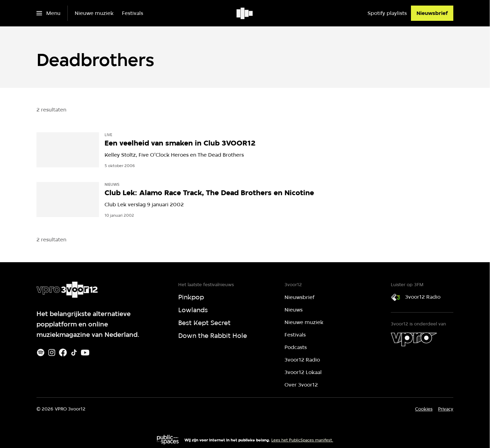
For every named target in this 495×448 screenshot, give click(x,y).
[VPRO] (414, 339)
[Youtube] (85, 352)
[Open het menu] (48, 13)
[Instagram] (52, 352)
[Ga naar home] (245, 13)
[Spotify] (41, 352)
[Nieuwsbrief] (432, 13)
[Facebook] (63, 352)
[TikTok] (74, 352)
